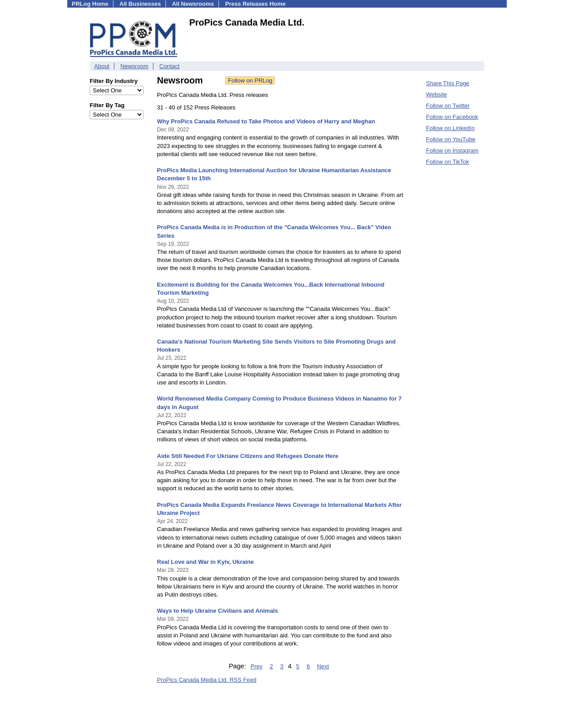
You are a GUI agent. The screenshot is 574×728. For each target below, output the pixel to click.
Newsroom (135, 66)
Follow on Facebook (452, 117)
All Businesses (140, 4)
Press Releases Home (255, 4)
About (102, 66)
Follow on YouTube (451, 139)
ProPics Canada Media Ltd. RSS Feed (207, 680)
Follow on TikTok (448, 162)
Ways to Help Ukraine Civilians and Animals (217, 611)
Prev (257, 666)
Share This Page (448, 83)
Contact (169, 66)
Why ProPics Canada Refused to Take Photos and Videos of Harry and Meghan (266, 121)
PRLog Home (90, 4)
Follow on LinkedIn (450, 128)
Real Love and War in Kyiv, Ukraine (205, 562)
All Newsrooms (193, 4)
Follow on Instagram (452, 150)
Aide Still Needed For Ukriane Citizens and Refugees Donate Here (248, 456)
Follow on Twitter (448, 106)
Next (323, 666)
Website (437, 94)
